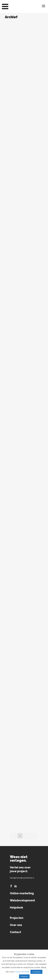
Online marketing (22, 893)
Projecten (17, 918)
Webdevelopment (22, 900)
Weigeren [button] (24, 976)
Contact (15, 932)
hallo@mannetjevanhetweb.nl (22, 878)
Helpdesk (16, 907)
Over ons (16, 925)
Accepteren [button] (36, 972)
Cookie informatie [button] (22, 972)
